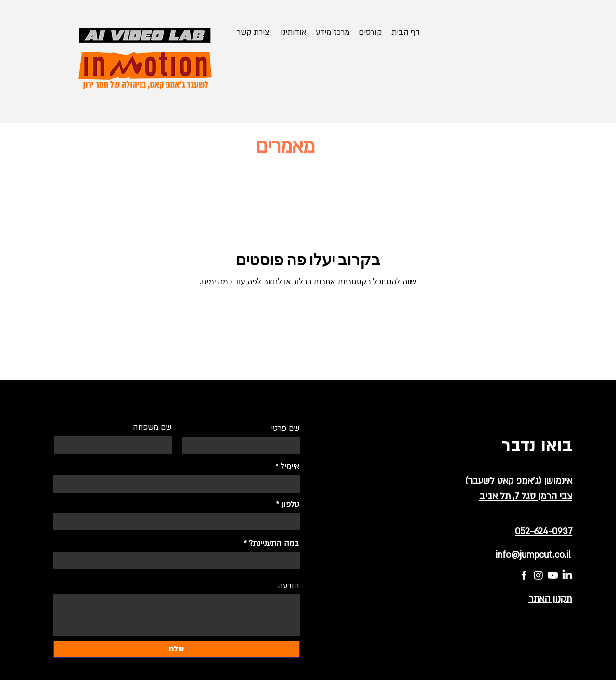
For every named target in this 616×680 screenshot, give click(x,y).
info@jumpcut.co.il (533, 555)
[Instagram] (538, 575)
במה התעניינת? (274, 543)
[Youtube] (553, 575)
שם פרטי (285, 428)
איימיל (290, 466)
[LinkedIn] (567, 575)
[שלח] (177, 649)
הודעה (289, 586)
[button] (370, 32)
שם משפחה (152, 427)
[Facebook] (524, 575)
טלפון (290, 504)
